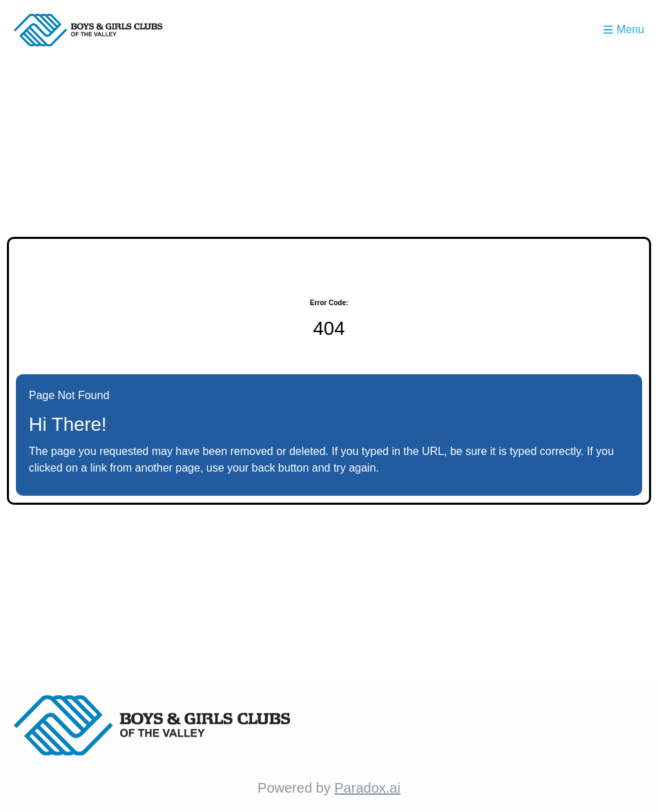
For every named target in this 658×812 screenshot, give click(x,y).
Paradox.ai (367, 788)
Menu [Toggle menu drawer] (624, 29)
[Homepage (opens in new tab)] (88, 30)
